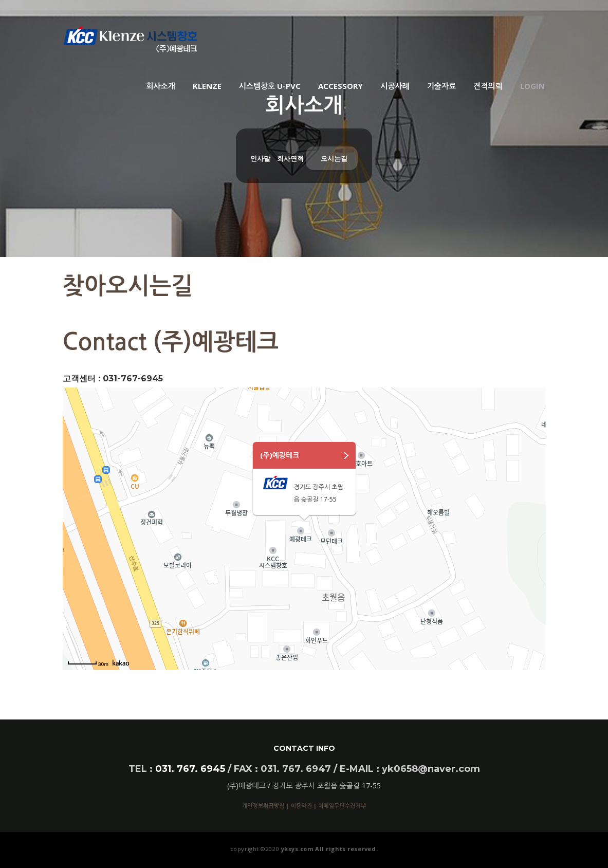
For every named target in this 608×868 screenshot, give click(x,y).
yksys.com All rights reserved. (328, 849)
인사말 (260, 158)
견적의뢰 (488, 86)
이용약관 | (305, 806)
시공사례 (395, 86)
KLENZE (207, 86)
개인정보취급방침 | (266, 806)
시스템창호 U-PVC (270, 86)
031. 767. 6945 (190, 769)
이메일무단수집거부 (342, 806)
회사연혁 (290, 158)
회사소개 (160, 86)
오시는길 (334, 158)
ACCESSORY (340, 86)
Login (532, 86)
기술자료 (441, 86)
